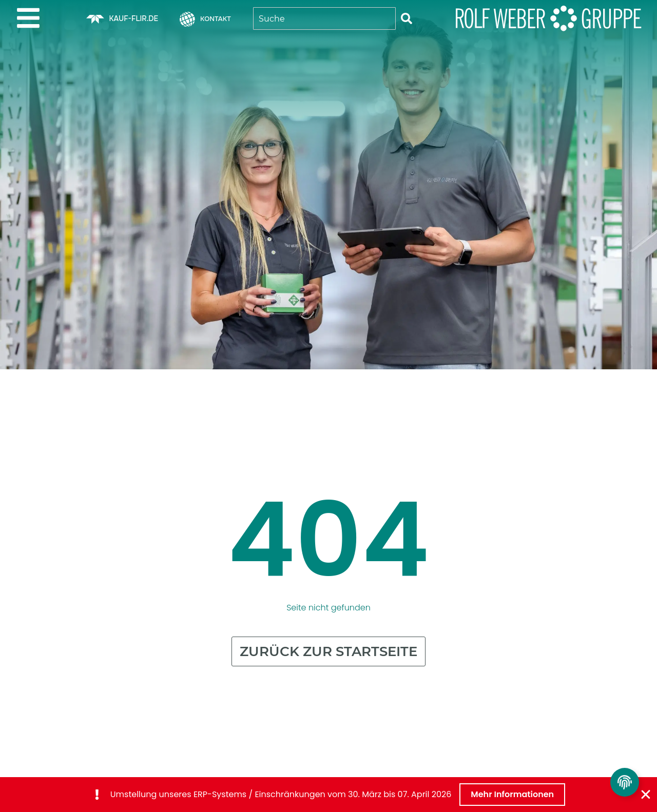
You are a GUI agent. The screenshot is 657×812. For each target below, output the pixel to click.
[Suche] (407, 18)
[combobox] (324, 18)
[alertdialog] (328, 795)
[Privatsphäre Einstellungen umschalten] (625, 782)
